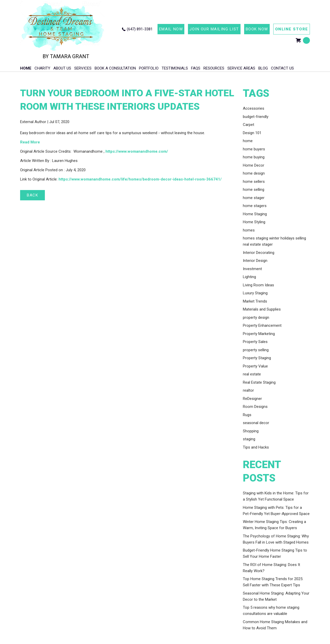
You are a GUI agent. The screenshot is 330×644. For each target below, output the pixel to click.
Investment (252, 269)
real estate (252, 374)
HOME (26, 68)
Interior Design (255, 261)
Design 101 (252, 133)
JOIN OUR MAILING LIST (214, 29)
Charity (42, 68)
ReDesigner (252, 399)
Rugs (247, 415)
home (248, 141)
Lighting (249, 277)
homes (249, 230)
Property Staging (257, 358)
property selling (256, 350)
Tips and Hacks (256, 447)
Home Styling (254, 222)
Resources (214, 68)
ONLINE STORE (292, 29)
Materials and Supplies (262, 309)
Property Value (255, 366)
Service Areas (241, 68)
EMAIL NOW (171, 29)
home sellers (254, 182)
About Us (62, 68)
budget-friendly (256, 117)
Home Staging (255, 214)
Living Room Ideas (258, 285)
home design (254, 173)
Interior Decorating (259, 253)
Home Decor (254, 165)
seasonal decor (256, 423)
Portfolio (149, 68)
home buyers (254, 149)
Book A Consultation (115, 68)
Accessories (254, 108)
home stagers (255, 206)
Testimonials (175, 68)
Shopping (251, 431)
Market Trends (255, 301)
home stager (254, 198)
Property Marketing (259, 334)
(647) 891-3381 (140, 29)
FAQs (196, 68)
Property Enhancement (262, 325)
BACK (32, 195)
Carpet (249, 125)
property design (256, 317)
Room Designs (255, 407)
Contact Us (282, 68)
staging (249, 439)
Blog (263, 68)
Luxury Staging (255, 293)
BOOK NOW (257, 29)
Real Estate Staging (259, 382)
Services (83, 68)
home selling (254, 190)
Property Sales (255, 342)
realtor (248, 390)
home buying (254, 157)
